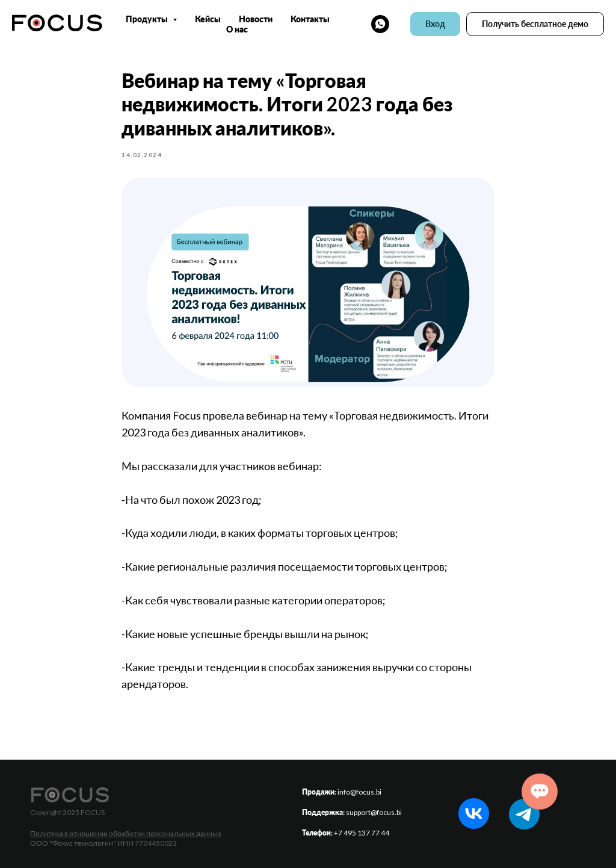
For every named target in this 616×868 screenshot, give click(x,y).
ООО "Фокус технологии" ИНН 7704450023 (103, 843)
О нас (237, 29)
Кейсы (208, 19)
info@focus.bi (359, 792)
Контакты (310, 19)
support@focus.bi (374, 812)
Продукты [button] (148, 19)
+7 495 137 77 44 (362, 833)
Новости (256, 19)
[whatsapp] (380, 24)
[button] (535, 24)
